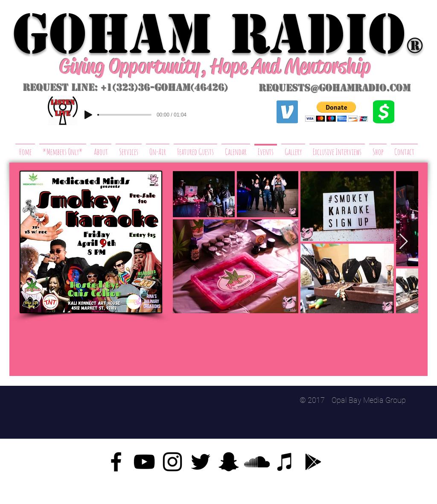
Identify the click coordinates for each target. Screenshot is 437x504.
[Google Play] (313, 462)
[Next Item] (403, 242)
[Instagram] (172, 462)
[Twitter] (201, 462)
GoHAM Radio (209, 34)
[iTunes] (285, 462)
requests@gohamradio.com (335, 88)
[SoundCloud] (257, 462)
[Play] (88, 115)
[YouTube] (144, 462)
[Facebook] (116, 462)
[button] (336, 112)
